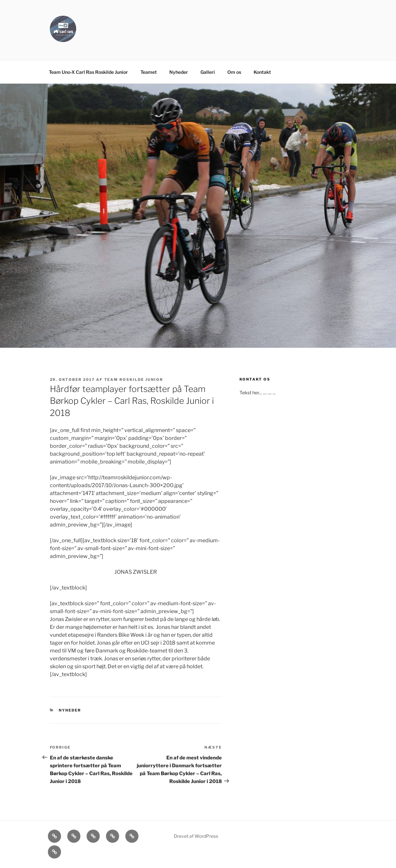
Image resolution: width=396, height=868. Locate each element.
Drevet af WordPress (196, 836)
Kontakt (262, 72)
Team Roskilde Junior (134, 380)
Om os (234, 72)
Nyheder (179, 72)
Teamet (149, 72)
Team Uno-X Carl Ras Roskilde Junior (88, 72)
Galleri (208, 72)
